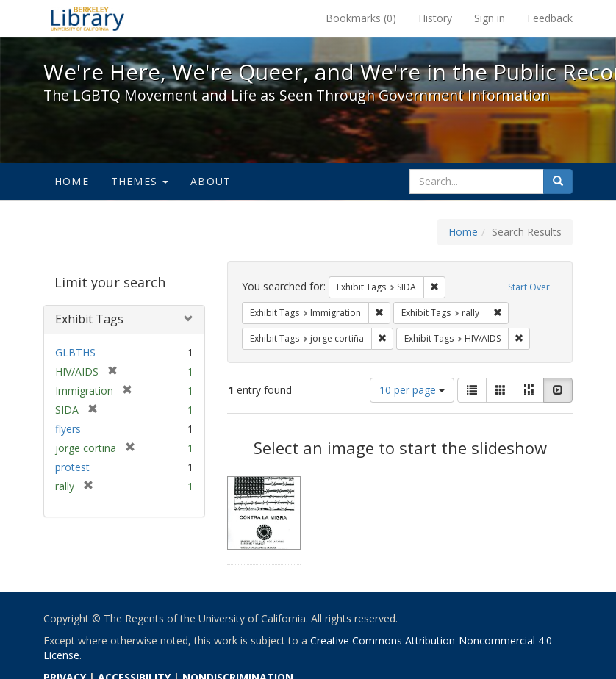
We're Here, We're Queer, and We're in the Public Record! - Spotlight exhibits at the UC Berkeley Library (87, 18)
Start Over (529, 287)
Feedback (550, 18)
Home (72, 181)
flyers (68, 429)
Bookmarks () (361, 18)
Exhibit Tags (89, 319)
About (211, 181)
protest (72, 467)
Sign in (490, 18)
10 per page (412, 390)
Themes (140, 181)
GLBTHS (75, 352)
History (435, 18)
